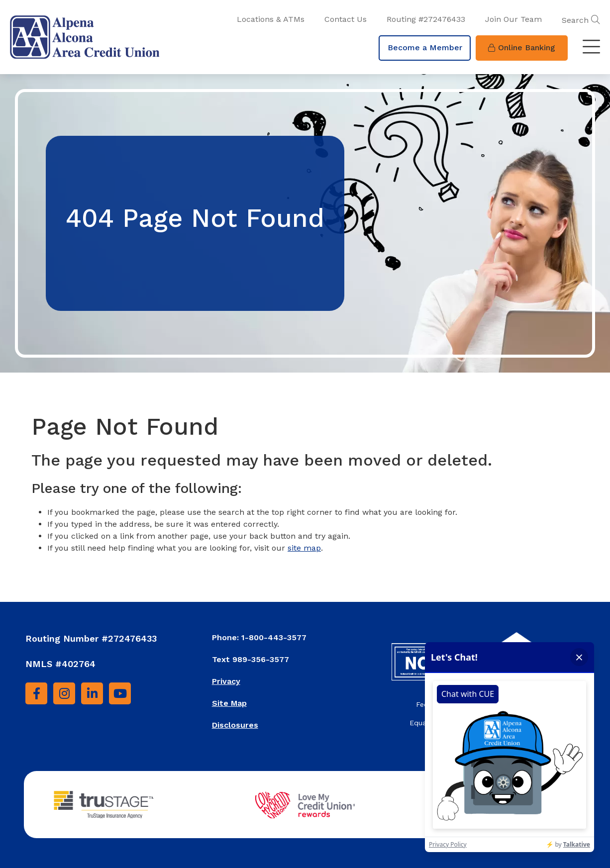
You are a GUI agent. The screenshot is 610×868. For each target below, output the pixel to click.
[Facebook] (36, 693)
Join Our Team (513, 19)
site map (304, 548)
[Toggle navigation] (591, 48)
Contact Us (346, 19)
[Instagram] (64, 693)
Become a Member (425, 48)
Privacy (226, 681)
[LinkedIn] (92, 693)
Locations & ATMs (271, 19)
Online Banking (522, 48)
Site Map (229, 703)
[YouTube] (120, 693)
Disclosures (235, 725)
